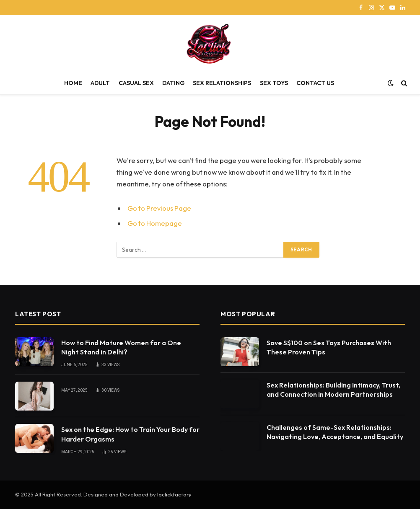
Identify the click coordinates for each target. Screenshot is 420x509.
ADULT (100, 83)
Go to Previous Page (159, 208)
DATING (173, 83)
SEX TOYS (274, 83)
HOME (73, 83)
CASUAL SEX (136, 83)
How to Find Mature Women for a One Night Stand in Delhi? (121, 348)
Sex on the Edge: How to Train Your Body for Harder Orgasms (130, 434)
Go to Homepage (155, 223)
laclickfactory (174, 494)
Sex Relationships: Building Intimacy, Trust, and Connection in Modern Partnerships (333, 390)
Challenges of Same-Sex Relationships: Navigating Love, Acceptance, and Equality (335, 432)
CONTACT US (315, 83)
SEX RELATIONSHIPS (222, 83)
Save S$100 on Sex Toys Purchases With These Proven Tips (329, 348)
